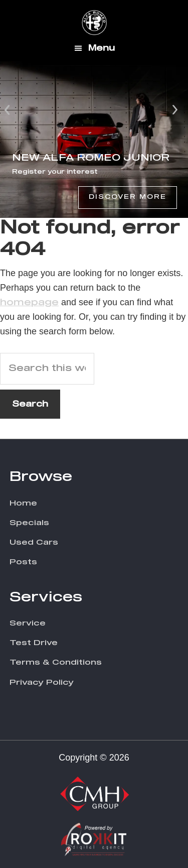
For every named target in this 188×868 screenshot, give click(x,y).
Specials (29, 523)
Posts (23, 562)
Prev (8, 109)
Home (23, 503)
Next (175, 109)
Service (28, 623)
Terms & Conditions (56, 662)
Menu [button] (102, 48)
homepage (29, 303)
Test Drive (34, 643)
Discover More (128, 197)
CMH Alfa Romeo (94, 23)
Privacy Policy (42, 683)
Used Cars (34, 542)
